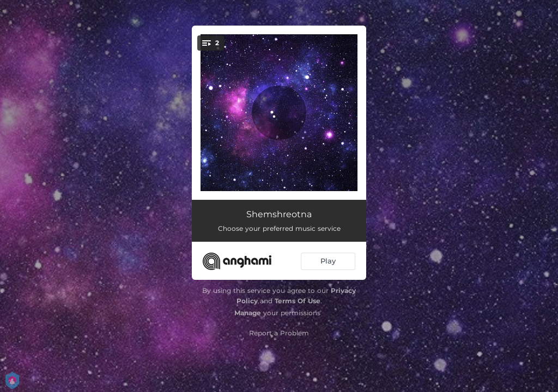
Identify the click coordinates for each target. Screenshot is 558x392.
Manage (248, 313)
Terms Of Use (298, 301)
